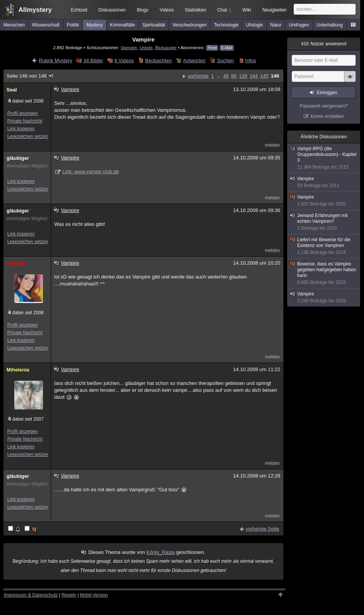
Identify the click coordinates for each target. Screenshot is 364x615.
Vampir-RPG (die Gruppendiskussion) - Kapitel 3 (324, 158)
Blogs (142, 10)
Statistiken (195, 10)
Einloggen (327, 93)
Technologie (226, 25)
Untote (146, 47)
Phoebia (16, 263)
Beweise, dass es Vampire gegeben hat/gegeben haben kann (324, 273)
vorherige (198, 76)
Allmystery (35, 10)
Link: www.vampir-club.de (90, 172)
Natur (276, 25)
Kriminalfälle (122, 25)
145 (265, 76)
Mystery (94, 25)
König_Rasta (160, 552)
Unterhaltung (330, 25)
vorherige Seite (262, 529)
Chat (224, 10)
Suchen (225, 61)
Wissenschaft (45, 25)
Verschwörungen (189, 25)
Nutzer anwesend (324, 44)
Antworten (194, 61)
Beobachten (158, 61)
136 (243, 76)
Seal (12, 90)
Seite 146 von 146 (30, 76)
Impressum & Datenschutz (31, 595)
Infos (250, 61)
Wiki (247, 10)
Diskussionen (112, 10)
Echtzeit (79, 10)
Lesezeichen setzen (28, 136)
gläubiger (18, 158)
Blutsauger (166, 47)
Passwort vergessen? (324, 106)
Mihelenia (18, 370)
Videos (167, 10)
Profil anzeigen (22, 113)
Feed (212, 48)
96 (234, 76)
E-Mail (227, 48)
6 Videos (124, 61)
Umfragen (299, 25)
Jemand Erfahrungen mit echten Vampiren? (324, 222)
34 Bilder (93, 61)
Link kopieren (21, 129)
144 (254, 76)
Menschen (14, 25)
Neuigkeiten (274, 10)
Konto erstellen (327, 116)
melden (272, 145)
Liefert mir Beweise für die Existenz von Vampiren (324, 246)
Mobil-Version (94, 595)
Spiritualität (154, 25)
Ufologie (254, 25)
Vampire (129, 47)
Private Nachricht (25, 121)
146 (275, 76)
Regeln (69, 595)
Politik (73, 25)
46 (226, 76)
